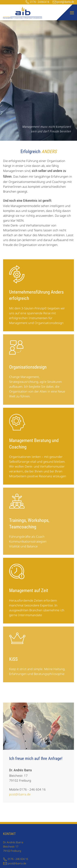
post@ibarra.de (63, 2)
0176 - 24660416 (37, 2)
